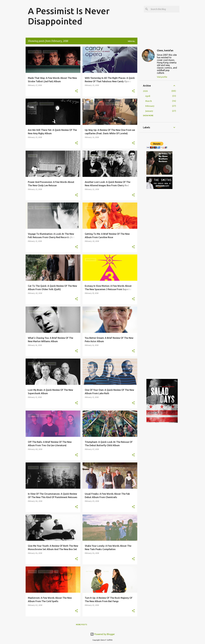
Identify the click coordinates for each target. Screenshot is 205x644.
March (149, 101)
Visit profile (162, 77)
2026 (145, 91)
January (149, 111)
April (148, 96)
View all (131, 41)
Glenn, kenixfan (165, 50)
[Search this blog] (164, 9)
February (150, 106)
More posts (82, 625)
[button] (76, 91)
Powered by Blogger (103, 634)
